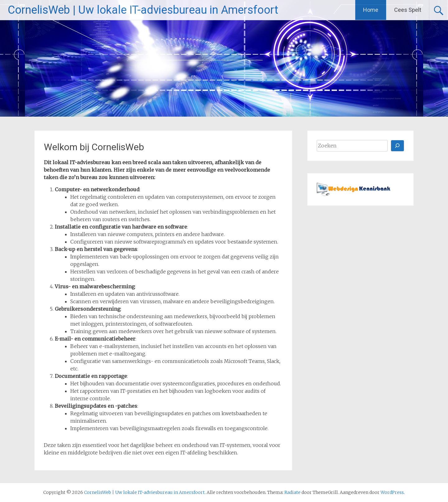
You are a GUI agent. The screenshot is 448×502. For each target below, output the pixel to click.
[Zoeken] (398, 146)
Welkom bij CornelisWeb (94, 147)
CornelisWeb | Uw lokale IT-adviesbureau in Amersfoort (143, 10)
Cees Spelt (408, 10)
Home (371, 10)
